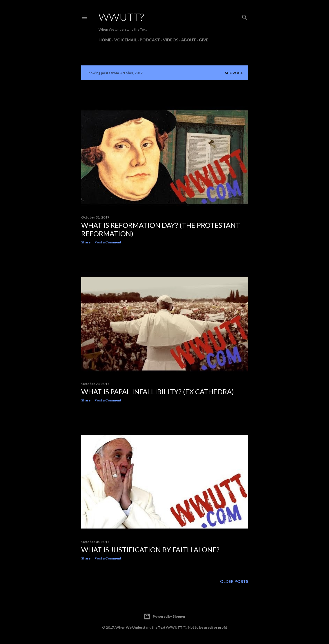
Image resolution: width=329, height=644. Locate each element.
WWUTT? (121, 17)
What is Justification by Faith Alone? (150, 549)
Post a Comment (108, 242)
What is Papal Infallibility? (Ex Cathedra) (158, 391)
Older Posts (234, 581)
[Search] (245, 16)
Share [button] (86, 242)
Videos (171, 40)
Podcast (150, 40)
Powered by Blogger (164, 617)
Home (105, 40)
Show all (234, 73)
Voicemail (126, 40)
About (189, 40)
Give (204, 40)
